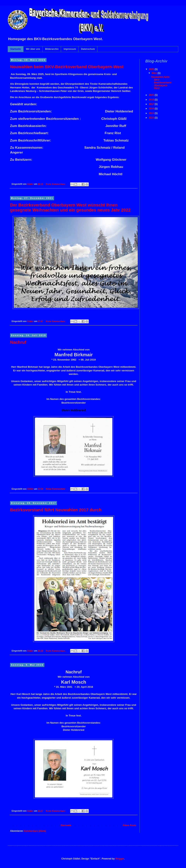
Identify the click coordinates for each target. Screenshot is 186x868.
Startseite (16, 49)
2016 (152, 109)
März (155, 73)
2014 (152, 113)
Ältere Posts (129, 825)
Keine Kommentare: (56, 184)
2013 (152, 118)
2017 (152, 104)
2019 (152, 100)
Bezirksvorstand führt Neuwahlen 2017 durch (56, 510)
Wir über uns (33, 49)
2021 (152, 95)
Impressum (70, 49)
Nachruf (18, 342)
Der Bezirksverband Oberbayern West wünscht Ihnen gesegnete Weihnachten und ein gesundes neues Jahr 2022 (70, 208)
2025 (152, 69)
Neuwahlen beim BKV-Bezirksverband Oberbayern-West (67, 67)
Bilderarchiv (52, 49)
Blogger (120, 859)
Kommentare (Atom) (35, 831)
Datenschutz (88, 49)
